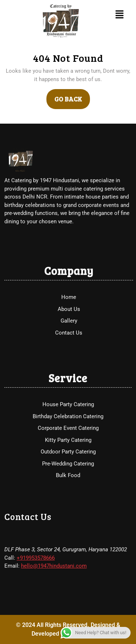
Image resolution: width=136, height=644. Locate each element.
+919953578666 (36, 594)
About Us (69, 345)
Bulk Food (68, 512)
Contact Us (69, 369)
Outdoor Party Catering (68, 488)
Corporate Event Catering (68, 465)
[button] (119, 14)
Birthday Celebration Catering (68, 453)
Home (69, 334)
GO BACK (72, 96)
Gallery (69, 357)
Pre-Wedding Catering (68, 500)
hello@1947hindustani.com (54, 603)
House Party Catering (68, 441)
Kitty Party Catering (68, 476)
